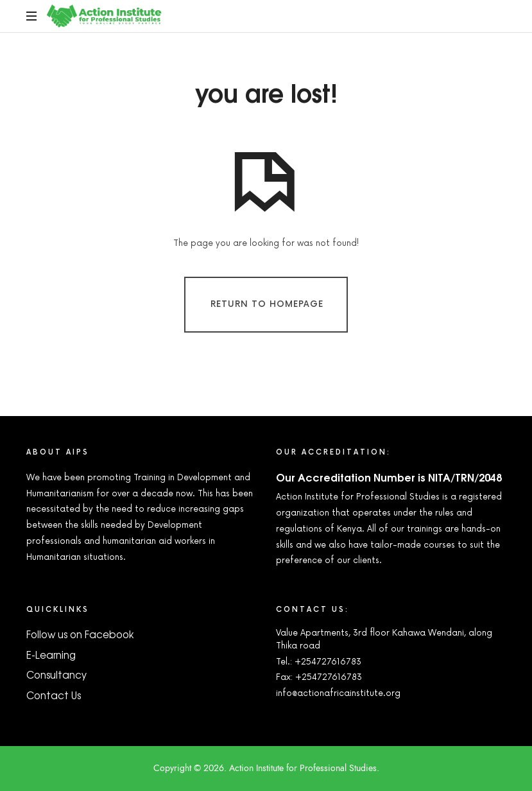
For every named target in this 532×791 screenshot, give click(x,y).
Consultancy (56, 674)
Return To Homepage (267, 304)
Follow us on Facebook (80, 634)
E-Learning (51, 655)
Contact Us (54, 695)
